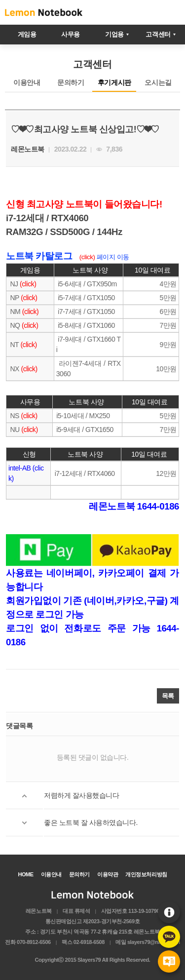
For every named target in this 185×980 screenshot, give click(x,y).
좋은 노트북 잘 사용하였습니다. (91, 823)
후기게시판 (169, 961)
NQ (14, 325)
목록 (168, 696)
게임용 (27, 34)
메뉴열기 (170, 12)
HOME (25, 874)
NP (14, 298)
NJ (14, 284)
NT (14, 345)
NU (14, 430)
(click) (28, 284)
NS (14, 416)
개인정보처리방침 (146, 874)
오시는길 (158, 82)
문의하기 (71, 82)
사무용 (71, 34)
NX (14, 369)
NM (15, 312)
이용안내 (169, 912)
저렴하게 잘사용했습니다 (82, 795)
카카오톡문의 (169, 937)
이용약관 (108, 874)
